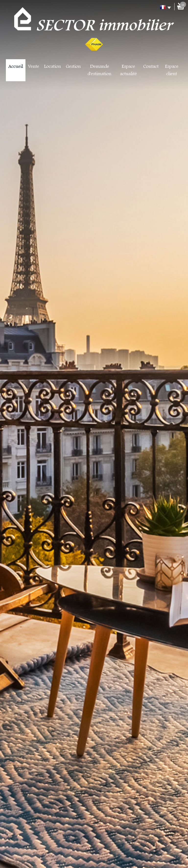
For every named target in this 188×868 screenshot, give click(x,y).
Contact (151, 67)
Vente (34, 67)
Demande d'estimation (100, 70)
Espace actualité (128, 70)
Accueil (16, 67)
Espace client (172, 70)
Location (53, 67)
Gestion (73, 67)
